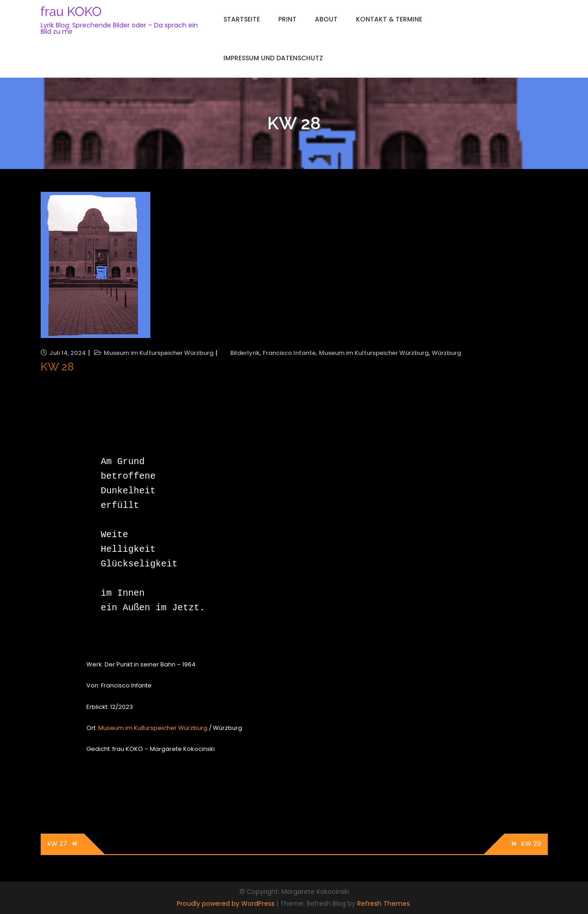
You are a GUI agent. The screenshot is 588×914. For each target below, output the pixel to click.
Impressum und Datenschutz (273, 58)
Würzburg (446, 353)
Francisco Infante (289, 353)
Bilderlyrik (245, 353)
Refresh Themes (384, 903)
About (326, 19)
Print (287, 19)
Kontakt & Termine (389, 19)
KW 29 (531, 844)
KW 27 (57, 844)
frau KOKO (71, 12)
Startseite (242, 19)
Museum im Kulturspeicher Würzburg (159, 353)
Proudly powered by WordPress (227, 903)
